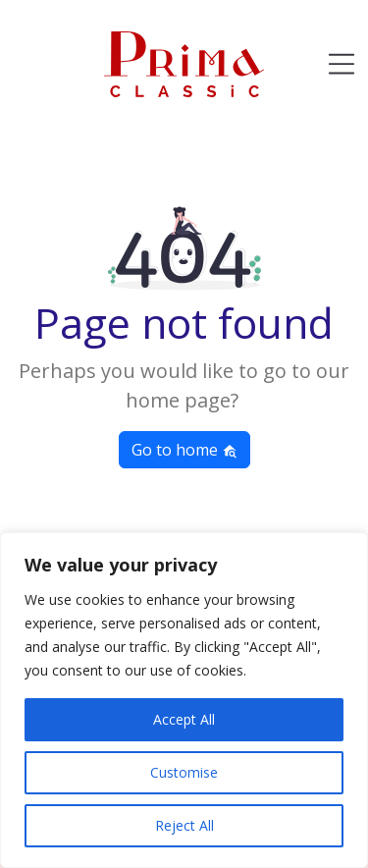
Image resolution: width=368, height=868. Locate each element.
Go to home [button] (184, 450)
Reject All (184, 825)
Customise (184, 772)
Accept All (184, 719)
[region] (184, 700)
